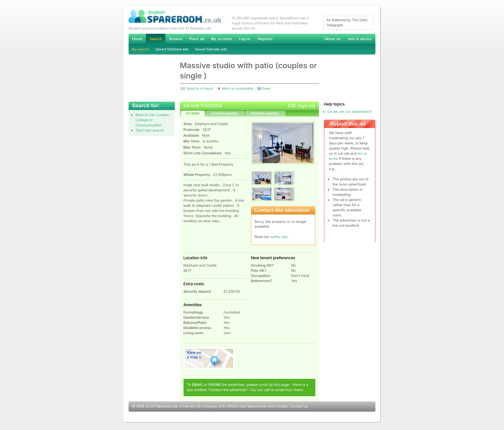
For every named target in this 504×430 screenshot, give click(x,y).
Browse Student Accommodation (175, 39)
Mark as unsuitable (238, 88)
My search (141, 49)
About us (332, 39)
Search (156, 39)
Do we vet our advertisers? (350, 112)
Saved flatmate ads (211, 49)
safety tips (279, 237)
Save (266, 88)
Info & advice (360, 39)
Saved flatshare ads (172, 49)
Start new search (150, 130)
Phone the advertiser (265, 113)
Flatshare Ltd (166, 406)
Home (137, 39)
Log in (244, 39)
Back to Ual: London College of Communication (152, 120)
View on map (209, 358)
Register (265, 39)
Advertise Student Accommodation (197, 39)
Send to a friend (200, 88)
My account (221, 39)
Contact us (299, 406)
